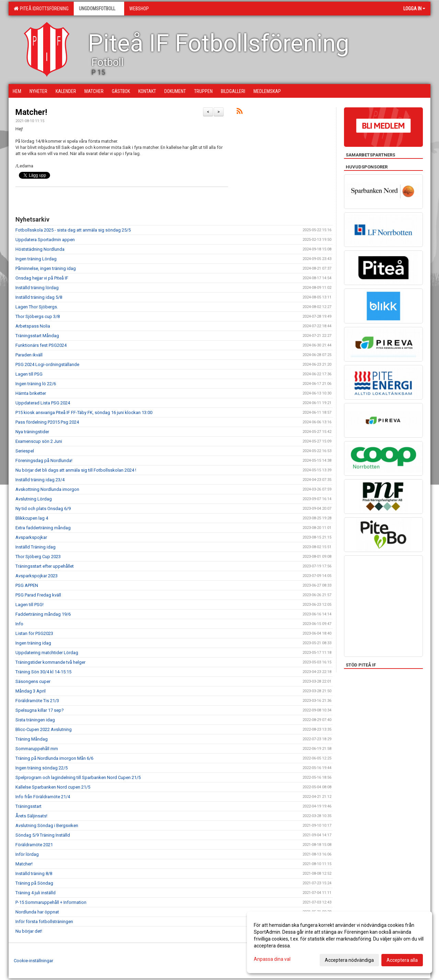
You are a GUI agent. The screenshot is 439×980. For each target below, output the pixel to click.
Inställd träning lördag (37, 288)
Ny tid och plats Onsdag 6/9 (43, 509)
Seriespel (25, 451)
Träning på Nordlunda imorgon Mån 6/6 (54, 758)
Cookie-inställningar (33, 961)
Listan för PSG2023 (34, 633)
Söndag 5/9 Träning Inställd (43, 835)
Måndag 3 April (31, 691)
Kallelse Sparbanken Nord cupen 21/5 (53, 787)
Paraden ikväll (29, 355)
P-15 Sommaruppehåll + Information (51, 902)
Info (19, 624)
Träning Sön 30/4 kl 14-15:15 (43, 672)
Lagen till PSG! (29, 605)
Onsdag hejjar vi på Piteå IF (42, 278)
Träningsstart (28, 806)
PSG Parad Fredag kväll (38, 595)
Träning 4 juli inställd (35, 893)
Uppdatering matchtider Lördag (47, 653)
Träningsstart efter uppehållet (45, 566)
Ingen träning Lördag (36, 259)
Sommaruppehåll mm (37, 749)
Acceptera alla (402, 960)
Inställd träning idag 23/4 (40, 480)
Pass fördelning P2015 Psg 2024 (47, 422)
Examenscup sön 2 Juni (39, 441)
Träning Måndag (32, 739)
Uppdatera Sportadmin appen (45, 240)
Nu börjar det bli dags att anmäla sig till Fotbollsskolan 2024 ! (76, 470)
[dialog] (340, 942)
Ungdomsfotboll (99, 9)
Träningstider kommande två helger (50, 662)
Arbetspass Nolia (33, 326)
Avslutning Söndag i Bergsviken (47, 825)
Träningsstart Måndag (37, 336)
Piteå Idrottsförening (41, 9)
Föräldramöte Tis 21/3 (37, 701)
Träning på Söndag (34, 883)
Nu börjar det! (29, 931)
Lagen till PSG (29, 374)
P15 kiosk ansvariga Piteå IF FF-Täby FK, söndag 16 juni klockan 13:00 (84, 412)
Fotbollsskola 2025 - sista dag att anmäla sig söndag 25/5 (73, 230)
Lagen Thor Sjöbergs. (37, 307)
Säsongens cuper (33, 681)
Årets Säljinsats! (31, 816)
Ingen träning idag (33, 643)
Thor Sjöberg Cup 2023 (38, 557)
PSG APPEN (27, 585)
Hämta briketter (31, 393)
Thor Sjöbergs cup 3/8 (38, 316)
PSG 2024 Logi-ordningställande (47, 364)
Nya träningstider (32, 432)
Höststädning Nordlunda (40, 249)
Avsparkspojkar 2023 (37, 576)
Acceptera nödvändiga (349, 960)
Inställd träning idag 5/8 (39, 297)
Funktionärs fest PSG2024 (41, 345)
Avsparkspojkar (31, 537)
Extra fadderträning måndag (43, 528)
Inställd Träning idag (35, 547)
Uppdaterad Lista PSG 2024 (43, 403)
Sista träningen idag (35, 720)
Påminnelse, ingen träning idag (46, 268)
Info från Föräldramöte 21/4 (43, 797)
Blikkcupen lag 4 (32, 518)
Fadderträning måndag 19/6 (43, 614)
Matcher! (31, 112)
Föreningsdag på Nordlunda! (44, 461)
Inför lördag (27, 854)
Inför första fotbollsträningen (44, 922)
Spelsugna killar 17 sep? (40, 710)
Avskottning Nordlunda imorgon (47, 489)
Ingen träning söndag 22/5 (41, 768)
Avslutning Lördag (34, 499)
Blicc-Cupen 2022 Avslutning (44, 729)
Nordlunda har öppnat (37, 912)
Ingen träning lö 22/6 (36, 384)
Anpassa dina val (272, 959)
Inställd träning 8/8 (34, 873)
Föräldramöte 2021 (34, 845)
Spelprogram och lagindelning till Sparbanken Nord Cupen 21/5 (78, 777)
